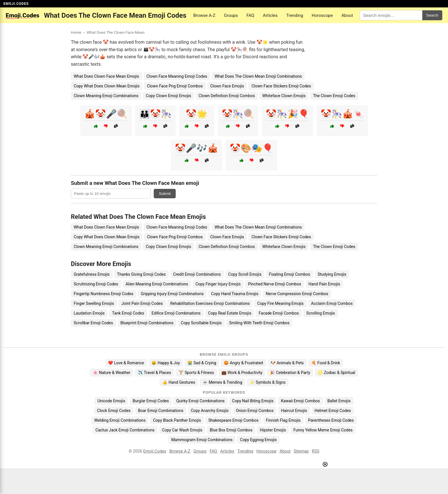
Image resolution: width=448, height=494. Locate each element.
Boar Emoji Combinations (161, 411)
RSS (316, 451)
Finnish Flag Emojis (283, 420)
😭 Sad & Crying (202, 363)
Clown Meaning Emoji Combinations (106, 96)
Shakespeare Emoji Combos (233, 420)
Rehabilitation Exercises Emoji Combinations (210, 303)
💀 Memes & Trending (222, 382)
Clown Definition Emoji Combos (227, 96)
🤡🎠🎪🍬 (342, 114)
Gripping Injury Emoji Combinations (172, 294)
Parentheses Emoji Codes (331, 420)
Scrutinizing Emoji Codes (96, 284)
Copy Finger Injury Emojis (218, 284)
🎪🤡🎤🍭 (106, 114)
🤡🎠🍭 (238, 114)
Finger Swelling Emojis (94, 303)
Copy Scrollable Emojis (201, 323)
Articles (270, 15)
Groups (231, 15)
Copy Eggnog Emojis (258, 440)
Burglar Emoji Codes (151, 401)
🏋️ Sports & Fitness (196, 373)
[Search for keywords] (391, 15)
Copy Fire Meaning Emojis (280, 303)
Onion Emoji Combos (255, 411)
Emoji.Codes (155, 451)
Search (432, 15)
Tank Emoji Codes (128, 313)
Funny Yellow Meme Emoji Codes (323, 430)
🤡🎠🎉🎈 (287, 114)
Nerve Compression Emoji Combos (297, 294)
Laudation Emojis (89, 313)
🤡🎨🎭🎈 (251, 148)
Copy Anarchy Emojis (210, 411)
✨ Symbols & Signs (268, 382)
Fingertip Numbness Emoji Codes (104, 294)
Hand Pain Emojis (324, 284)
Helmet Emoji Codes (333, 411)
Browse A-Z (204, 15)
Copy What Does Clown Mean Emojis (107, 86)
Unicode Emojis (111, 401)
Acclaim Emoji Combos (332, 303)
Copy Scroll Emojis (245, 274)
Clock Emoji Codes (114, 411)
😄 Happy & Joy (166, 363)
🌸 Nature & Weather (112, 373)
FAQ (250, 15)
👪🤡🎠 (155, 114)
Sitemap (301, 451)
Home (76, 32)
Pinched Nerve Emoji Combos (275, 284)
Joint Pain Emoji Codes (142, 303)
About (347, 15)
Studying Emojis (332, 274)
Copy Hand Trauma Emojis (235, 294)
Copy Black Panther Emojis (177, 420)
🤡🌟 (197, 114)
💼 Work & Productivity (242, 373)
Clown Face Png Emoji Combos (175, 86)
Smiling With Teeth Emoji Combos (259, 323)
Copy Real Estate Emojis (230, 313)
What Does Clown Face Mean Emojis (106, 76)
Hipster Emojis (273, 430)
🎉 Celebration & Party (290, 373)
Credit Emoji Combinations (197, 274)
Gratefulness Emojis (92, 274)
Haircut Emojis (294, 411)
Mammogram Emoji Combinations (202, 440)
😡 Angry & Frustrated (243, 363)
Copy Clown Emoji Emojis (168, 96)
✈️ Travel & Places (154, 373)
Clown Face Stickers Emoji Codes (281, 86)
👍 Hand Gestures (179, 382)
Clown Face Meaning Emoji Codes (177, 76)
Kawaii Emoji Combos (300, 401)
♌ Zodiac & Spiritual (336, 373)
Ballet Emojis (339, 401)
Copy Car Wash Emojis (182, 430)
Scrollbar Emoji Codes (93, 323)
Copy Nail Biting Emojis (253, 401)
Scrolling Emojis (321, 313)
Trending (295, 15)
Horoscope (322, 15)
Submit (165, 194)
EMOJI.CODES (16, 4)
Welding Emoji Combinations (120, 420)
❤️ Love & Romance (126, 363)
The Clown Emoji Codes (334, 96)
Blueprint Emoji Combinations (147, 323)
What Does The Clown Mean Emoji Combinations (258, 76)
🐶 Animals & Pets (287, 363)
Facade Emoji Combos (279, 313)
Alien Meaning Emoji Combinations (157, 284)
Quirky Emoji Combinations (200, 401)
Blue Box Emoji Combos (231, 430)
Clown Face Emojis (227, 86)
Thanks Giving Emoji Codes (141, 274)
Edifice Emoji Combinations (176, 313)
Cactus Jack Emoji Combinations (125, 430)
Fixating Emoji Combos (289, 274)
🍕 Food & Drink (326, 363)
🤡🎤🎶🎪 (197, 148)
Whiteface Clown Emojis (284, 96)
